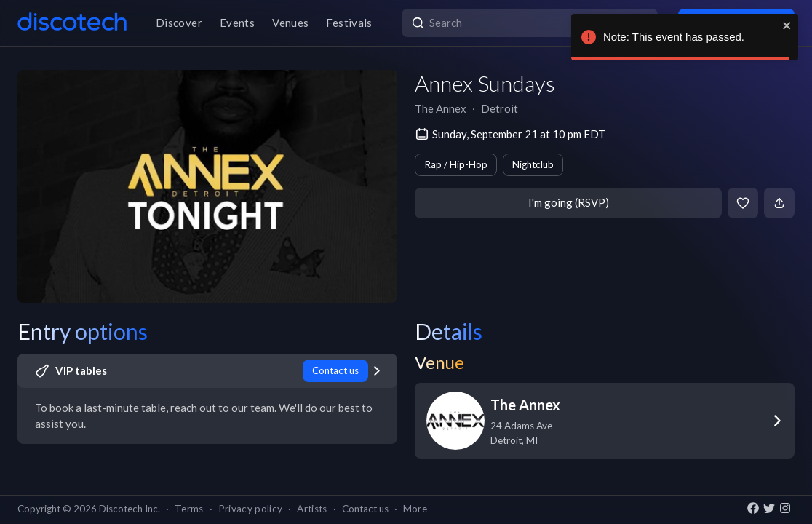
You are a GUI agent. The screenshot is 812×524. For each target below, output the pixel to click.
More (415, 509)
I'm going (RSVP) (569, 202)
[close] (787, 25)
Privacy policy (251, 509)
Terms (189, 509)
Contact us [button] (365, 509)
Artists (312, 509)
